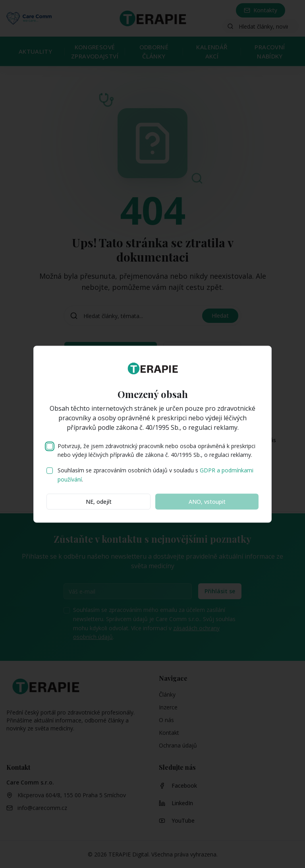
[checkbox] (50, 446)
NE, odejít (99, 501)
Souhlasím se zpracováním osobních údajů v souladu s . (155, 475)
